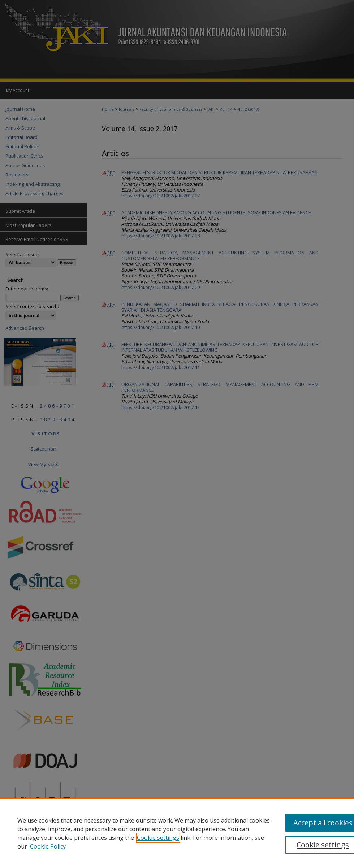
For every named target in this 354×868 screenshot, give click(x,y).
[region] (177, 833)
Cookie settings (158, 838)
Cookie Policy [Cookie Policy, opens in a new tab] (48, 846)
